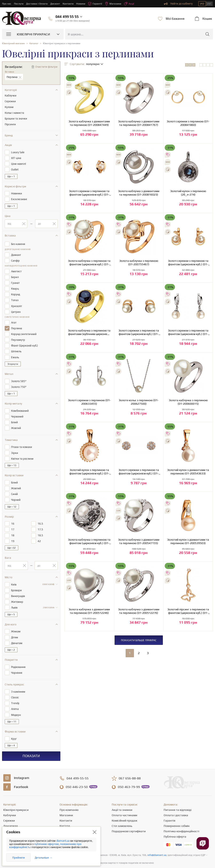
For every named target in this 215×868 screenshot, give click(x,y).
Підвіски (9, 818)
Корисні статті (69, 823)
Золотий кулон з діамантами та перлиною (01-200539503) (188, 541)
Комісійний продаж (125, 807)
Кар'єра (65, 813)
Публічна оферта (175, 823)
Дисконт (57, 4)
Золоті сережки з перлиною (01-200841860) (188, 123)
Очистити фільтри (46, 67)
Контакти (70, 4)
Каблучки (10, 802)
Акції (133, 4)
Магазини (116, 4)
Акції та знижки (122, 797)
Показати (31, 743)
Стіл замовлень (122, 813)
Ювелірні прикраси (16, 797)
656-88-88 (130, 765)
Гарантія (170, 807)
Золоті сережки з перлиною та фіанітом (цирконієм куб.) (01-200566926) (139, 472)
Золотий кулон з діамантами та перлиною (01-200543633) (188, 472)
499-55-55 (78, 765)
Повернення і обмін (177, 813)
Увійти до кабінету (178, 4)
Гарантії (98, 4)
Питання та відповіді (178, 797)
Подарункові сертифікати (129, 818)
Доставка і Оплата (38, 4)
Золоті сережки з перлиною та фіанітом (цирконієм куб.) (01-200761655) (188, 263)
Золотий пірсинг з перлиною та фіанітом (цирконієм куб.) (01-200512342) (188, 611)
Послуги (19, 4)
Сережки (9, 807)
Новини (83, 4)
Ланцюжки (10, 813)
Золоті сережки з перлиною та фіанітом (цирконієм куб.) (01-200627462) (188, 332)
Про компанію (69, 797)
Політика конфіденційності (181, 818)
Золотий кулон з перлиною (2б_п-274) (188, 193)
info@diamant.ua (157, 842)
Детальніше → (43, 858)
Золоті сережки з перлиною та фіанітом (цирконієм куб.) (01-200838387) (89, 193)
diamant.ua (63, 841)
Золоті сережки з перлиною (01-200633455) (89, 402)
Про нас (7, 4)
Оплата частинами (124, 802)
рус (209, 3)
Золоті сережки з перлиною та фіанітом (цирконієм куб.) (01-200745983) (139, 332)
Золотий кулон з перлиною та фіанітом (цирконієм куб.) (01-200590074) (89, 472)
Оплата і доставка (176, 802)
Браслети (10, 823)
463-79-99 (129, 774)
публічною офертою (47, 844)
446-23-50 (77, 774)
